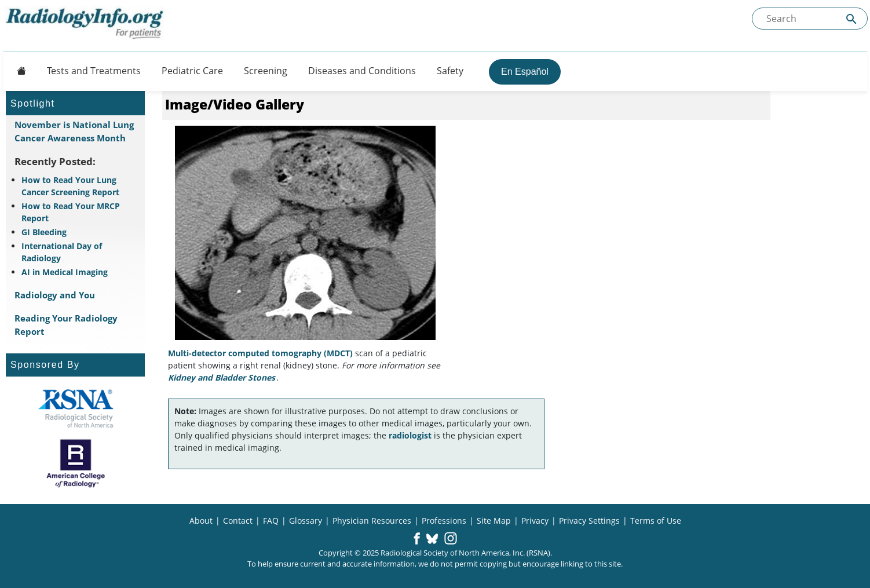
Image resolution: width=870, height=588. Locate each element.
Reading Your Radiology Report (66, 325)
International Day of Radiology (62, 252)
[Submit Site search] (851, 19)
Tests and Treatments (94, 71)
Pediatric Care (192, 71)
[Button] (18, 71)
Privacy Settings (589, 521)
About (201, 521)
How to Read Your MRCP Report (71, 212)
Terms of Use (656, 521)
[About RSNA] (76, 408)
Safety (450, 71)
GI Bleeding (44, 232)
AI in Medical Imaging (65, 272)
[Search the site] (810, 19)
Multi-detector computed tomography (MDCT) (260, 353)
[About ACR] (76, 463)
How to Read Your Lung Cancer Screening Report (70, 186)
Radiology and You (55, 295)
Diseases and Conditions (362, 71)
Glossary (306, 521)
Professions (444, 521)
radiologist (410, 435)
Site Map (494, 521)
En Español (525, 72)
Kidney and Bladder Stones (222, 377)
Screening (266, 71)
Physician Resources (372, 521)
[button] (417, 539)
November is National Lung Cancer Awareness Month (74, 131)
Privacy (535, 521)
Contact (238, 521)
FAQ (271, 521)
